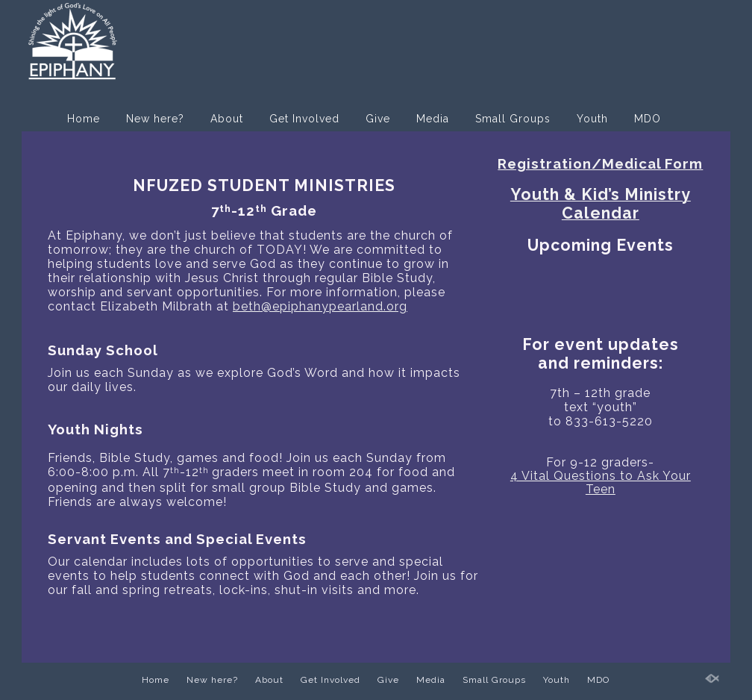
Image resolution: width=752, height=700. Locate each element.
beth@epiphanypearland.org (320, 306)
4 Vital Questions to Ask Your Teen (601, 482)
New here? (155, 119)
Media (433, 119)
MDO (648, 119)
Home (84, 119)
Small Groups (513, 119)
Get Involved (304, 119)
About (227, 119)
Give (378, 119)
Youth (592, 119)
